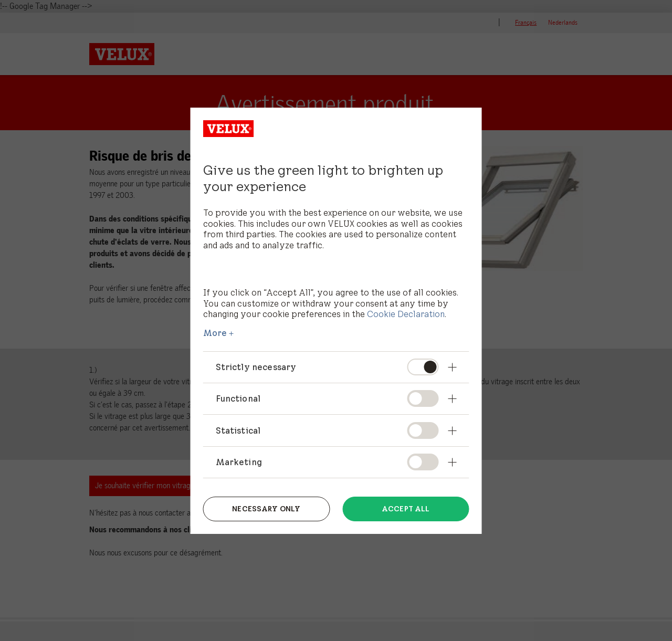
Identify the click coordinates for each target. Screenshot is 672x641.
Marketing (239, 462)
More (215, 333)
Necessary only (266, 509)
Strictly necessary (256, 367)
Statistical (238, 430)
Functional (238, 398)
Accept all (406, 509)
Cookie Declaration (406, 314)
